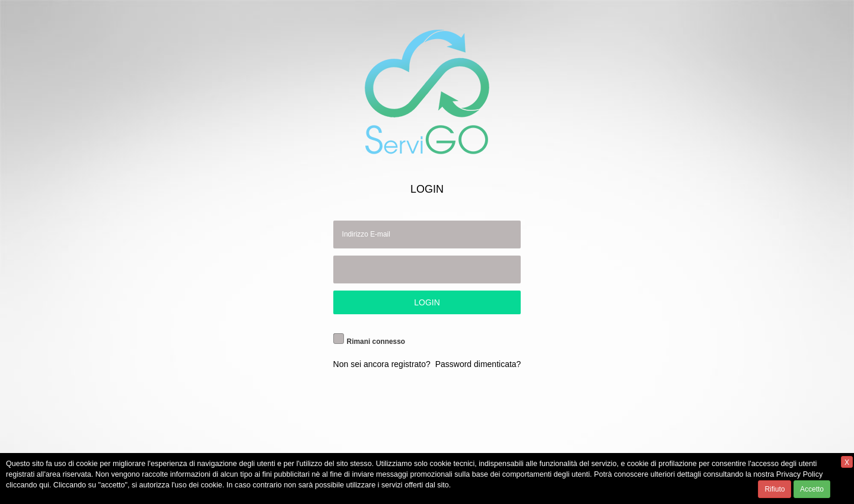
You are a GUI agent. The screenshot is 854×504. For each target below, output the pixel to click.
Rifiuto (775, 489)
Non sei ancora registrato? (382, 364)
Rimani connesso (376, 342)
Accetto (812, 489)
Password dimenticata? (478, 364)
